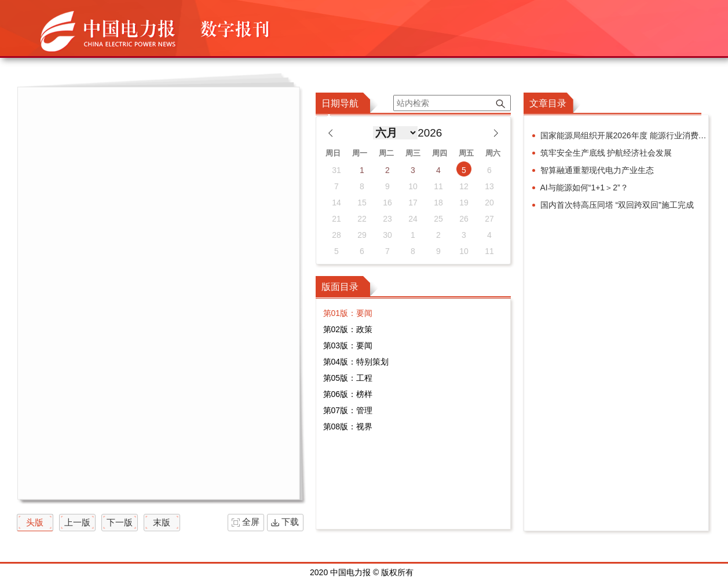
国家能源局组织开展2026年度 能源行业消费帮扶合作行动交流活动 (625, 135)
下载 (290, 522)
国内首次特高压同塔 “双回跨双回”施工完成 (617, 205)
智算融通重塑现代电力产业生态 (597, 170)
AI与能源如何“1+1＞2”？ (584, 187)
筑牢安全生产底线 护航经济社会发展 (606, 153)
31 (336, 170)
